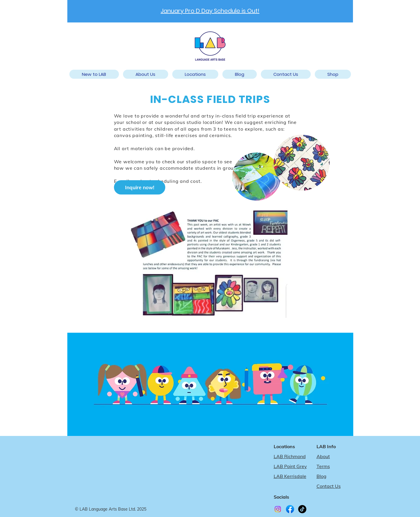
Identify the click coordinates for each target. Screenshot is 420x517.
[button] (195, 74)
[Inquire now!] (140, 187)
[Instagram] (278, 509)
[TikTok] (302, 509)
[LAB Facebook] (290, 509)
